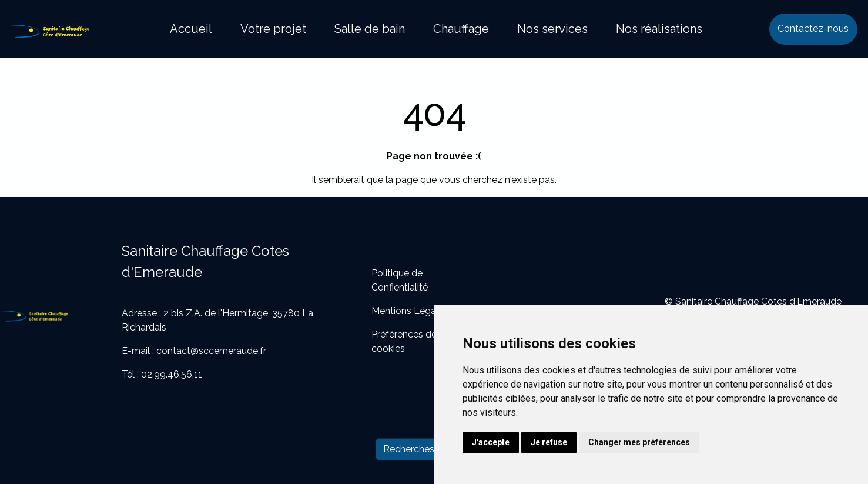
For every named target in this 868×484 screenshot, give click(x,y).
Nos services (552, 29)
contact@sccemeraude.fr (211, 351)
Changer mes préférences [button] (639, 442)
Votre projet (273, 29)
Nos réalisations (659, 29)
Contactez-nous (813, 29)
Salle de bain (370, 29)
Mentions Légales (410, 311)
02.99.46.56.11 (172, 374)
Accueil (191, 29)
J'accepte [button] (491, 442)
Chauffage (461, 29)
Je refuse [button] (549, 442)
